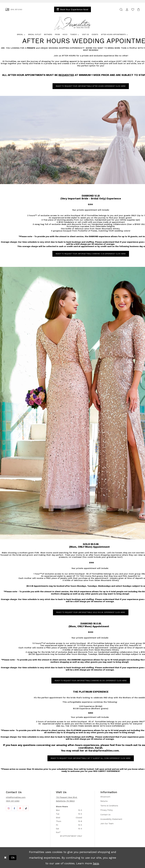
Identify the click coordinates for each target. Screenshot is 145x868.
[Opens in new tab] (9, 808)
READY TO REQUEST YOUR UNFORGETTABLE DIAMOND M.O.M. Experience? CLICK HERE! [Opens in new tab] (91, 681)
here (96, 863)
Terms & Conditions (109, 806)
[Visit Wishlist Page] (133, 9)
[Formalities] (73, 23)
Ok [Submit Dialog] (13, 858)
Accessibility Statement (111, 819)
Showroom (105, 797)
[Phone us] (14, 9)
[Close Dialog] (5, 858)
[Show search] (121, 9)
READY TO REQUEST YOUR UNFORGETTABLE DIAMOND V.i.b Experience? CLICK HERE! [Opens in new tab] (91, 254)
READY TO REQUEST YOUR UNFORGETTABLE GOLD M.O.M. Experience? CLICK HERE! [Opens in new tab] (91, 612)
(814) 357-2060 (13, 801)
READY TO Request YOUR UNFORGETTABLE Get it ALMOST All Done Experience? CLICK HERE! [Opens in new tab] (91, 758)
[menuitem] (14, 9)
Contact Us (105, 815)
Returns (104, 801)
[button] (127, 9)
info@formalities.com (16, 797)
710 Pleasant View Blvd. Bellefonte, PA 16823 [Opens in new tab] (67, 799)
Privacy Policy (107, 810)
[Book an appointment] (72, 9)
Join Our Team (107, 824)
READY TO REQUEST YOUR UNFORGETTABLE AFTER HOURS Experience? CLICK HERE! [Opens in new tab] (91, 86)
